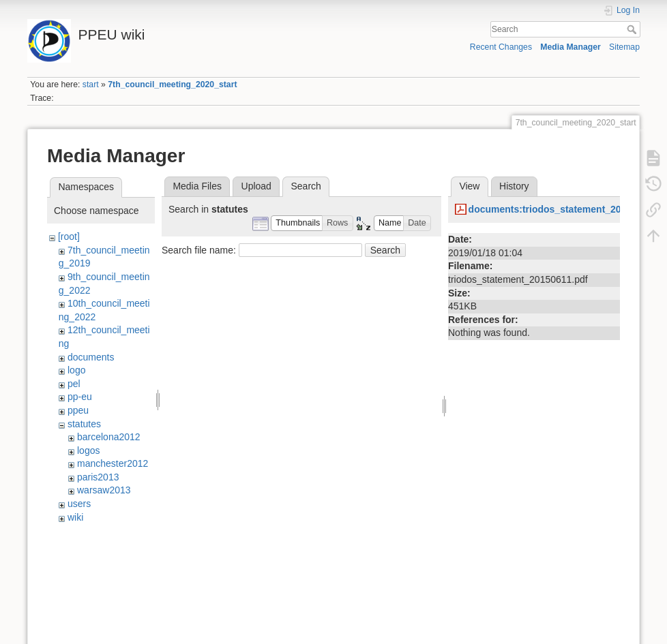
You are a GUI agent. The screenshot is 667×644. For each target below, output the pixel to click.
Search (633, 29)
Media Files (197, 186)
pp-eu (80, 397)
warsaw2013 (104, 490)
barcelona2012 (109, 437)
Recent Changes (501, 47)
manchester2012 (113, 463)
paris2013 (98, 477)
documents (91, 357)
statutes (84, 424)
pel (74, 384)
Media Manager (570, 47)
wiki (75, 517)
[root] (69, 236)
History (514, 186)
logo (76, 370)
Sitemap (624, 47)
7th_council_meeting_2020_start (172, 85)
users (79, 504)
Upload (256, 186)
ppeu (78, 410)
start (91, 85)
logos (88, 450)
